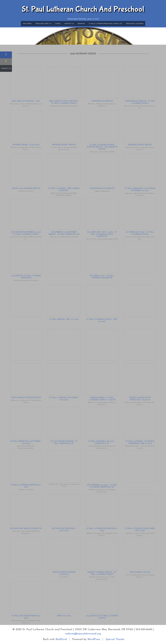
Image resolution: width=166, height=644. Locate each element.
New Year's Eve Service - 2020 (26, 101)
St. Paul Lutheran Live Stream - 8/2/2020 (64, 399)
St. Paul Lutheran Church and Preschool (83, 9)
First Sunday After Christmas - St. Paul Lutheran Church (64, 102)
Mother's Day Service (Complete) (26, 528)
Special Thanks (115, 639)
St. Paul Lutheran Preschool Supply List (105, 24)
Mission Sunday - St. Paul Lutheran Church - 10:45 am (102, 399)
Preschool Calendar (135, 24)
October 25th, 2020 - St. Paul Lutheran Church (140, 233)
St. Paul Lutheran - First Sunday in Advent (64, 189)
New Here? (27, 24)
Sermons (81, 24)
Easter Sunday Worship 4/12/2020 (64, 573)
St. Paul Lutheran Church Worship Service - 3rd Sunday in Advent (102, 147)
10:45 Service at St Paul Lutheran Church (102, 617)
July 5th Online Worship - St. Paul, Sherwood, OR (64, 442)
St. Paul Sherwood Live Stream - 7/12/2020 (26, 442)
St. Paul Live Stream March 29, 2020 (26, 617)
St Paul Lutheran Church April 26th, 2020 (140, 529)
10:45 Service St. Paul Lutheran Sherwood (26, 277)
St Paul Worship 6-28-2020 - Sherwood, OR (102, 442)
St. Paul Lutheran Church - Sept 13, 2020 (102, 320)
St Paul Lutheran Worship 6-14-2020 (26, 486)
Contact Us (69, 24)
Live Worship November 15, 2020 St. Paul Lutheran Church (26, 233)
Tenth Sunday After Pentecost (26, 398)
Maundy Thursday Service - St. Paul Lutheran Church (102, 573)
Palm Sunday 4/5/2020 (140, 572)
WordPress (94, 639)
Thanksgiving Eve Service (102, 188)
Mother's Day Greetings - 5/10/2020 (64, 529)
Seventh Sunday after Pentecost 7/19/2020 (140, 399)
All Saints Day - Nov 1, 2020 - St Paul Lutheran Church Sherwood (102, 234)
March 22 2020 (64, 616)
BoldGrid (61, 639)
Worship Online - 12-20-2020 (26, 145)
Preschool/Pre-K (43, 24)
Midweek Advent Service (64, 145)
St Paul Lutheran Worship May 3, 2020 (102, 529)
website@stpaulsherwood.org (83, 634)
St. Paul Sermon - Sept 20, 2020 (64, 319)
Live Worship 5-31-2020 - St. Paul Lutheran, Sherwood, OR (102, 486)
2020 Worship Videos (83, 54)
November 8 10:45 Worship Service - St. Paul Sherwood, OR (64, 233)
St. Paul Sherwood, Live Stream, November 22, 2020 (140, 189)
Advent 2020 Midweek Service (26, 188)
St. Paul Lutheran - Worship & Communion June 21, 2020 (140, 442)
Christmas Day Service (102, 101)
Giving (58, 24)
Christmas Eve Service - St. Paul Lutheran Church (140, 102)
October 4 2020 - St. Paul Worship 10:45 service (102, 277)
